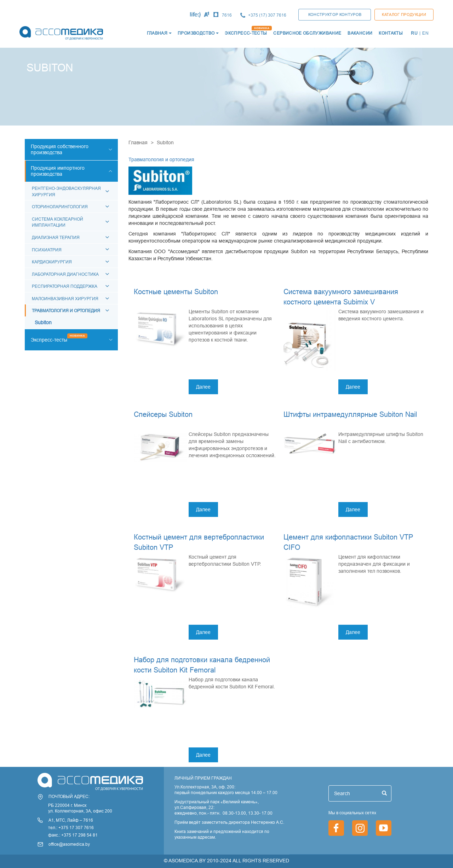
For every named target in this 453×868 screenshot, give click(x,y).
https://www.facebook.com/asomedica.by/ (336, 828)
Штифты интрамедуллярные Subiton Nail (350, 414)
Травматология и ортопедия (66, 311)
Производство (196, 33)
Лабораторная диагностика (65, 274)
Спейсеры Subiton (163, 414)
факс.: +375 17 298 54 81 (73, 835)
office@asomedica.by (69, 844)
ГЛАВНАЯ (157, 33)
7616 (227, 15)
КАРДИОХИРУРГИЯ (52, 262)
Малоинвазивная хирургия (65, 299)
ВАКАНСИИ (360, 33)
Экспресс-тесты (49, 340)
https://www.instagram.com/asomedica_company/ (360, 828)
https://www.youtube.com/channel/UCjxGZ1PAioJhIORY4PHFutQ (384, 828)
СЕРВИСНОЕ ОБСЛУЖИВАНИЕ (307, 33)
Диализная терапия (56, 237)
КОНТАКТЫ (391, 33)
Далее (203, 387)
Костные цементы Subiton (176, 292)
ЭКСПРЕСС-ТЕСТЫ (246, 33)
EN (425, 33)
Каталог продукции (404, 14)
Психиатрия (47, 250)
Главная (138, 142)
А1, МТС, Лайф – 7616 (71, 820)
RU (414, 33)
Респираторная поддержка (65, 286)
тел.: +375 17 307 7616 (71, 828)
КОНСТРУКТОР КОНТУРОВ (335, 14)
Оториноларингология (60, 207)
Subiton (43, 322)
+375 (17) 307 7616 (267, 15)
